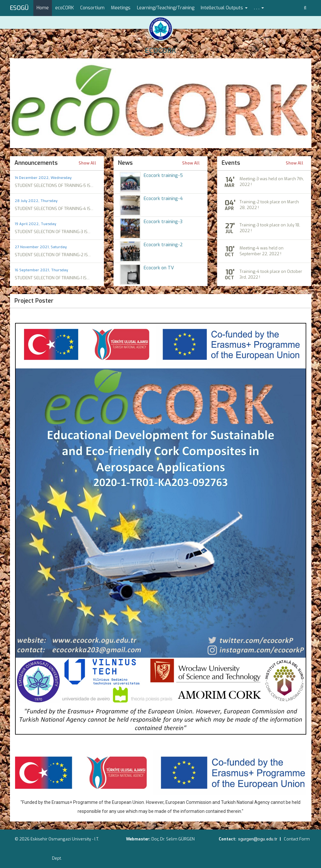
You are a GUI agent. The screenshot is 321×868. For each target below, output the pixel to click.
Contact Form (297, 839)
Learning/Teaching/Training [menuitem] (166, 8)
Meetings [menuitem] (121, 8)
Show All (87, 164)
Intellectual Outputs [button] (224, 8)
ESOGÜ (19, 8)
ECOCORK (160, 51)
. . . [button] (259, 8)
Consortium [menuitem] (92, 8)
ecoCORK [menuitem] (64, 8)
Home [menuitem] (43, 8)
